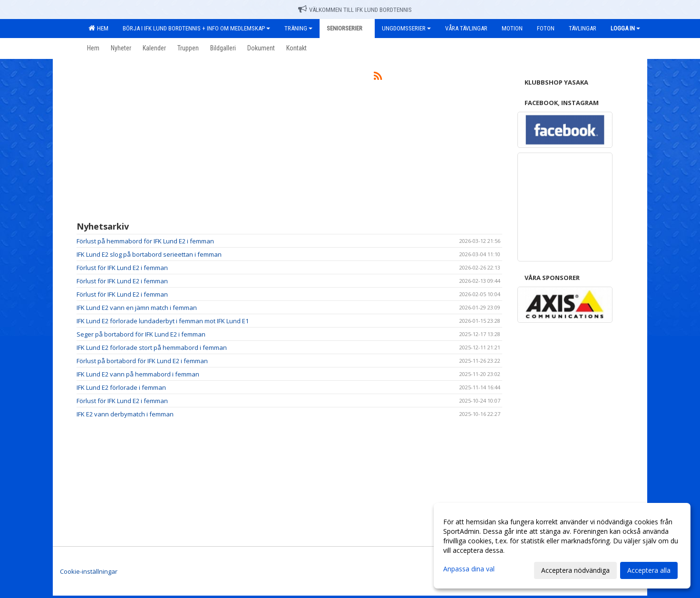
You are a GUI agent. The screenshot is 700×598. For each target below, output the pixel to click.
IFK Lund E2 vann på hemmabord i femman (138, 374)
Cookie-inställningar (89, 571)
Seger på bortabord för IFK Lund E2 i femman (141, 334)
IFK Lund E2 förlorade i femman (121, 387)
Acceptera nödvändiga (575, 570)
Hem (98, 28)
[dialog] (562, 546)
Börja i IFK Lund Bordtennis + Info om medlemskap (196, 28)
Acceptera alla (649, 570)
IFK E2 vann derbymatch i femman (125, 414)
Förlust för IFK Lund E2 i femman (122, 268)
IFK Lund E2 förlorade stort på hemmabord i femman (152, 347)
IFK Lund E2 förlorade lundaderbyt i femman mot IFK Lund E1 (163, 321)
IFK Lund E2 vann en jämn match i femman (137, 308)
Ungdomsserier (406, 28)
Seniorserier (347, 28)
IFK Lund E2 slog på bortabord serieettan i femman (149, 254)
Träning (298, 28)
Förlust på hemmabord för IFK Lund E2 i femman (145, 241)
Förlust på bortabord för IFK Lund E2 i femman (142, 361)
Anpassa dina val (469, 569)
